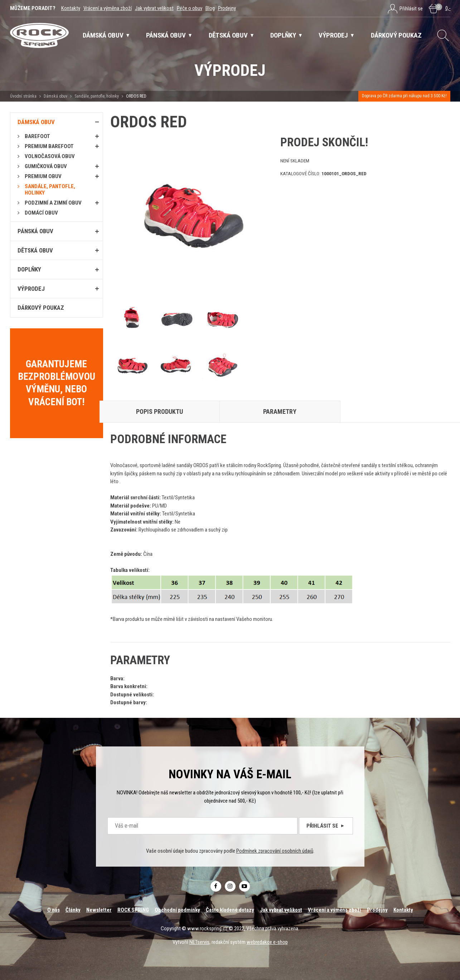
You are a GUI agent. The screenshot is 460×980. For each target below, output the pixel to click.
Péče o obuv (190, 8)
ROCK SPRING (133, 910)
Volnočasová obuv (50, 156)
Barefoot (37, 136)
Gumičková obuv (46, 166)
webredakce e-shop (267, 942)
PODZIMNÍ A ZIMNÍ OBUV (53, 203)
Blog (210, 8)
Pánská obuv (35, 231)
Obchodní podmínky (177, 910)
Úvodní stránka (23, 96)
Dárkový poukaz (41, 308)
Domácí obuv (41, 213)
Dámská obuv (56, 96)
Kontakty (71, 8)
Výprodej (31, 289)
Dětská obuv (35, 250)
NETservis (199, 942)
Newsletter (99, 910)
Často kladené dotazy (230, 910)
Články (73, 910)
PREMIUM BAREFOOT (49, 146)
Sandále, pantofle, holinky (97, 96)
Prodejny (227, 8)
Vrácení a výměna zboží (108, 8)
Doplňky (29, 269)
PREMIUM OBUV (43, 176)
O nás (54, 910)
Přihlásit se (326, 826)
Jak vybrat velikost (154, 8)
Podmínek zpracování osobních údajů (275, 851)
